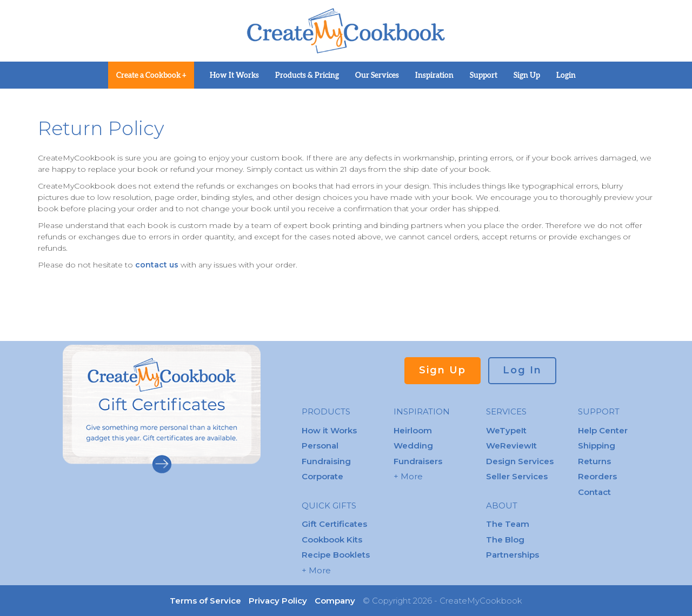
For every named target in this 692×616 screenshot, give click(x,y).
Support (484, 75)
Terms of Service (205, 601)
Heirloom (413, 430)
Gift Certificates (334, 524)
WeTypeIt (506, 430)
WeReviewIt (511, 446)
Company (335, 601)
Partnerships (513, 555)
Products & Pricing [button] (307, 75)
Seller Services (517, 476)
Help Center (603, 430)
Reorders (597, 476)
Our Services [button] (377, 75)
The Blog (505, 540)
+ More (316, 570)
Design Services (520, 461)
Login (566, 75)
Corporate (322, 476)
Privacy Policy (278, 601)
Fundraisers (418, 461)
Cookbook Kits (332, 540)
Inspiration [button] (434, 75)
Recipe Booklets (336, 555)
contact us (158, 265)
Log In (522, 370)
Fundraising (326, 461)
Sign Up (527, 75)
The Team (508, 524)
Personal (320, 446)
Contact (594, 492)
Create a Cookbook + (151, 75)
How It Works (234, 75)
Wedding (413, 446)
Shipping (597, 446)
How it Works (329, 430)
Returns (594, 461)
